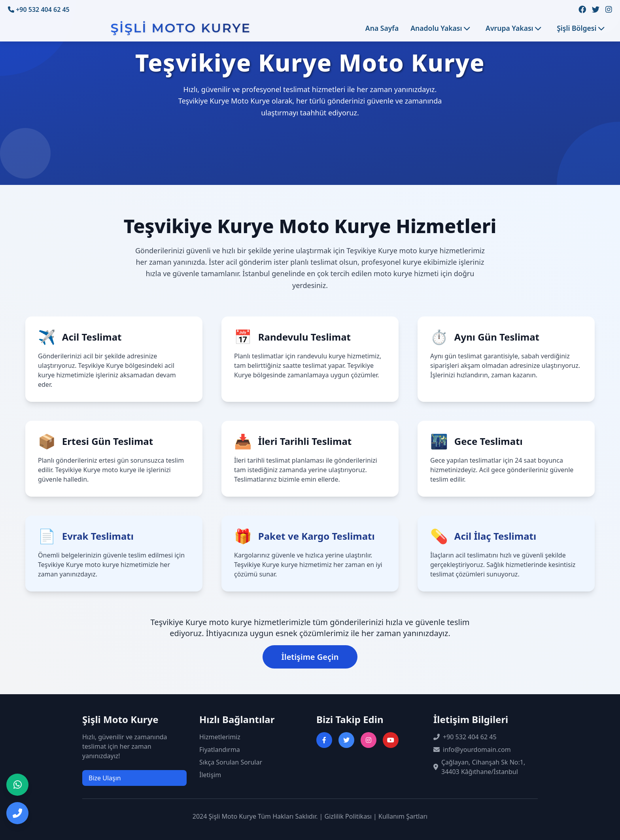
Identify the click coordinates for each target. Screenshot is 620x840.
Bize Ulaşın (105, 778)
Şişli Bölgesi (580, 28)
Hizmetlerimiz (220, 737)
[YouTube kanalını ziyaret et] (391, 740)
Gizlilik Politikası (348, 816)
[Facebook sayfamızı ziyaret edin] (582, 10)
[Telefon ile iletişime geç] (17, 813)
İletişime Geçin (310, 657)
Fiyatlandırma (220, 750)
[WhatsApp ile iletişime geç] (17, 785)
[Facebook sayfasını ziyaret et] (324, 740)
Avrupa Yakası (513, 28)
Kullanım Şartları (403, 816)
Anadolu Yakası (440, 28)
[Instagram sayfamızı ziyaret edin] (609, 10)
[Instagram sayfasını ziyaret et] (369, 740)
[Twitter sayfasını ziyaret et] (346, 740)
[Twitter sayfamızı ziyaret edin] (596, 10)
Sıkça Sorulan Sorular (231, 762)
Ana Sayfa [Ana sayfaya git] (382, 28)
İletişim (210, 775)
